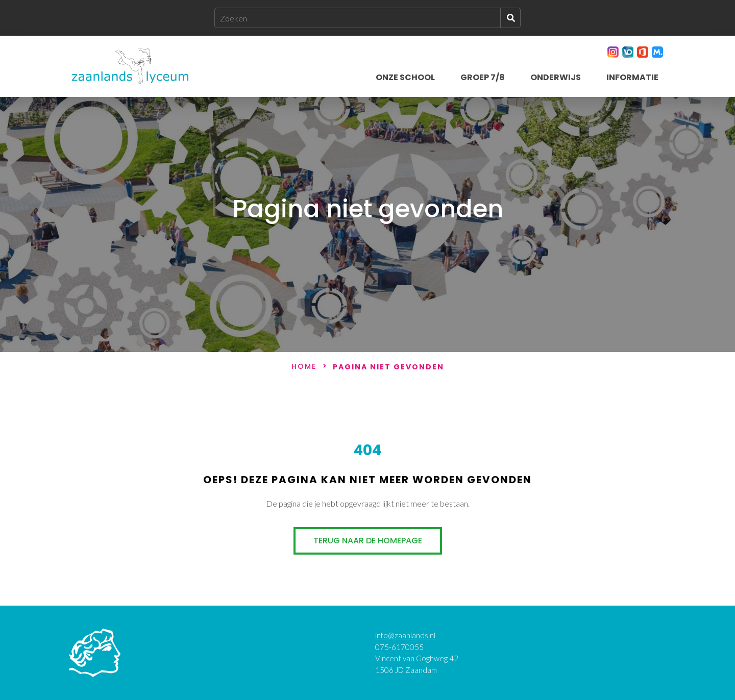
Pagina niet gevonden (388, 367)
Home (304, 367)
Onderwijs (556, 77)
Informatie (632, 77)
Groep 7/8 (483, 77)
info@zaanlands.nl (405, 635)
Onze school (405, 77)
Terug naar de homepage (368, 541)
